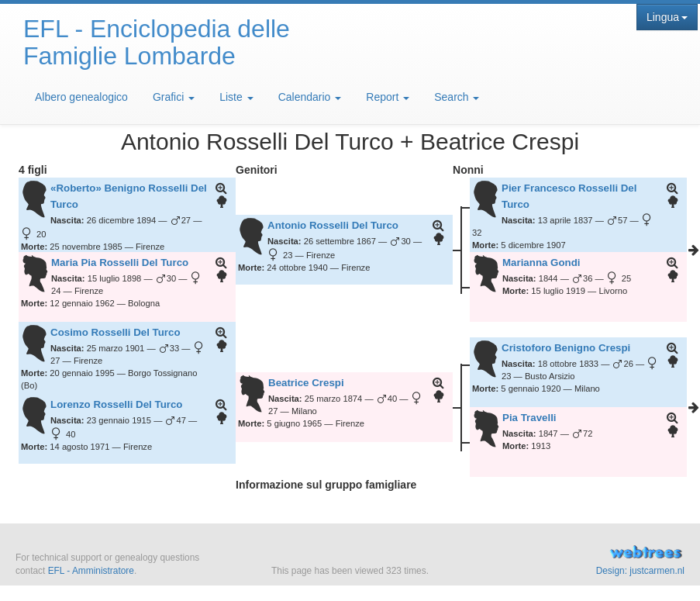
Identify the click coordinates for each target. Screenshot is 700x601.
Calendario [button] (310, 97)
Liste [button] (236, 97)
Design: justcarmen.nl (640, 571)
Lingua (667, 17)
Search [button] (457, 97)
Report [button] (388, 97)
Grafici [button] (174, 97)
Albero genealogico (81, 97)
